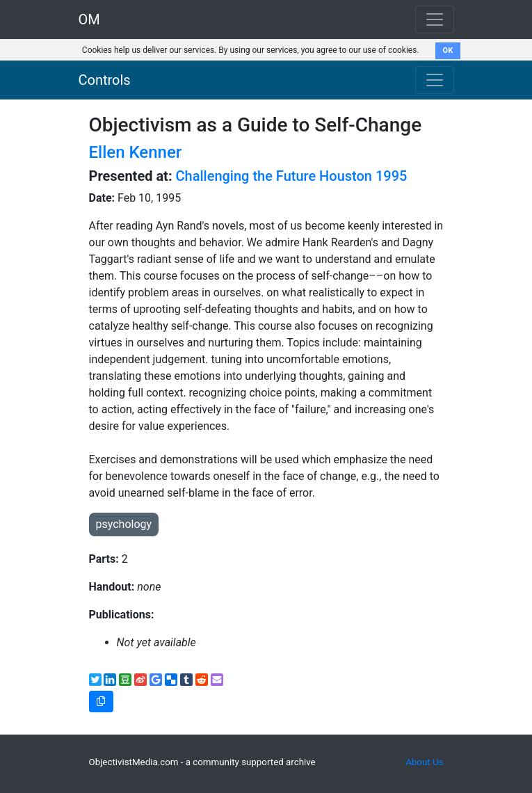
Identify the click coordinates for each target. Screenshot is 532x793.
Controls (105, 80)
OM (89, 19)
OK (448, 50)
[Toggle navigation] (435, 80)
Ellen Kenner (136, 152)
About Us (424, 762)
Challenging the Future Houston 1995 (292, 176)
